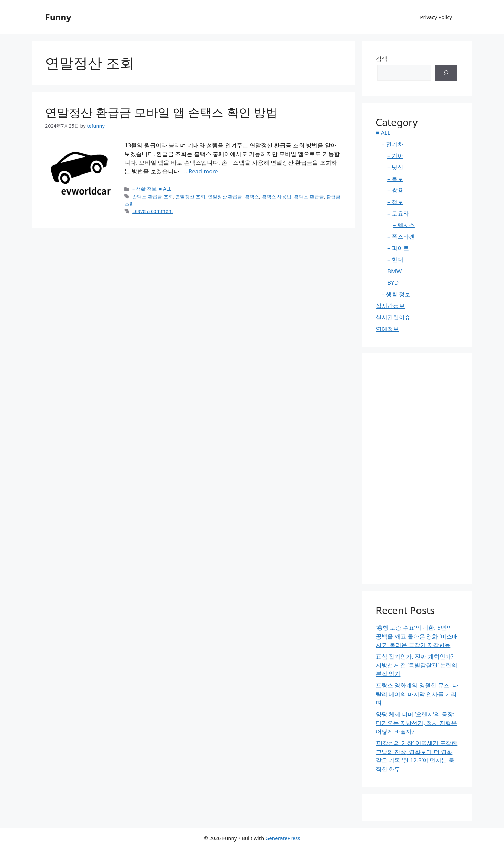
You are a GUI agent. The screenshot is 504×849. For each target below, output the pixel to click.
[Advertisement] (417, 469)
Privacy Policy (436, 17)
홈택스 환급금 (309, 196)
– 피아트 (398, 248)
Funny (58, 17)
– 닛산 (395, 167)
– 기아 (395, 156)
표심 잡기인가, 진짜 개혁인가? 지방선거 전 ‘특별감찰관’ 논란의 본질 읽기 (416, 665)
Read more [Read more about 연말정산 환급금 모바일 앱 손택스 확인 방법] (203, 171)
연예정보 (387, 329)
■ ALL (165, 189)
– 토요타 (398, 213)
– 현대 (395, 260)
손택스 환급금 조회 (153, 196)
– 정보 (395, 202)
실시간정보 (390, 306)
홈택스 (252, 196)
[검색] (446, 73)
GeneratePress (283, 838)
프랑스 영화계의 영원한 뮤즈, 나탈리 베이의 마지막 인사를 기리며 (417, 694)
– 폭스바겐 (401, 236)
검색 (382, 59)
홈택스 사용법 (277, 196)
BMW (394, 271)
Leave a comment (153, 211)
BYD (393, 283)
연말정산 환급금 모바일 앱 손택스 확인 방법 (161, 112)
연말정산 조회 (190, 196)
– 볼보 (395, 179)
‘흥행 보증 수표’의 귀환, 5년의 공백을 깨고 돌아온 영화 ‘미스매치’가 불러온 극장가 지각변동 (417, 636)
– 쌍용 (395, 190)
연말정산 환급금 (225, 196)
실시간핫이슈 (393, 317)
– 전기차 (392, 144)
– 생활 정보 (144, 189)
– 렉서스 (404, 225)
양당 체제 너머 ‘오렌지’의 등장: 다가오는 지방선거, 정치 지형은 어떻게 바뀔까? (416, 723)
